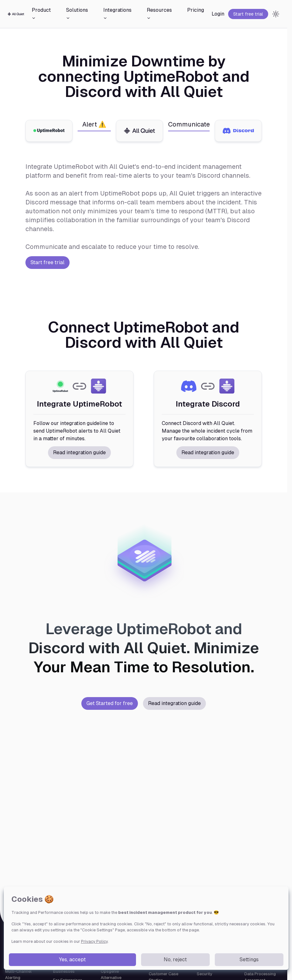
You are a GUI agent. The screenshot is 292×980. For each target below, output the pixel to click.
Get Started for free (110, 703)
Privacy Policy (94, 941)
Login (218, 14)
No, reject (175, 959)
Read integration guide (79, 452)
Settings (249, 959)
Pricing (196, 10)
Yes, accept (72, 959)
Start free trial (248, 14)
